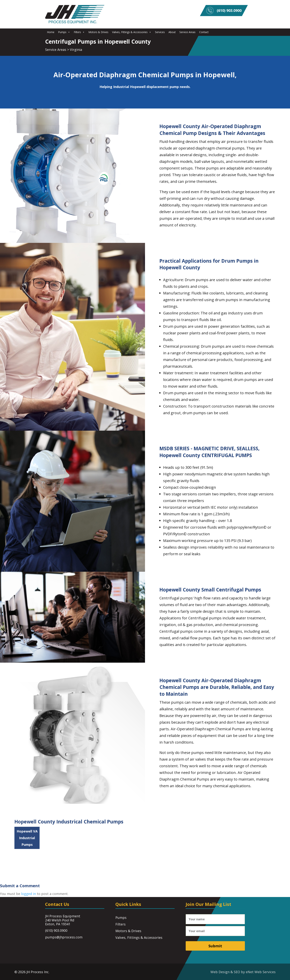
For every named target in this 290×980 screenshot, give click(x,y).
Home (51, 32)
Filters (79, 32)
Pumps (64, 32)
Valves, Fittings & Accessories (132, 32)
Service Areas (187, 32)
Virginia (76, 50)
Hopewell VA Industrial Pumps (27, 838)
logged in (28, 894)
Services (160, 32)
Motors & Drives (98, 32)
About (172, 32)
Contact (204, 32)
